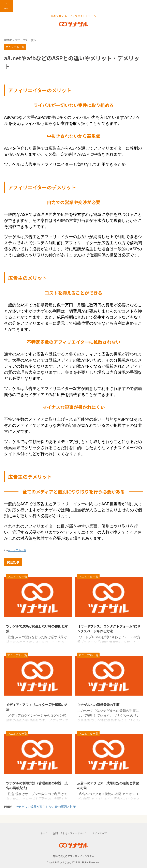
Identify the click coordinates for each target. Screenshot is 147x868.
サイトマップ (99, 833)
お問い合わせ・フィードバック (70, 833)
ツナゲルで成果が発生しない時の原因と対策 (46, 807)
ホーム (44, 833)
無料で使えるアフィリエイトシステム (74, 856)
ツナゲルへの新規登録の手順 (98, 705)
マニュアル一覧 (17, 550)
